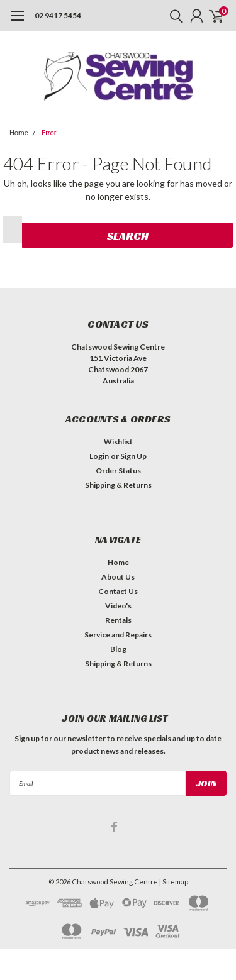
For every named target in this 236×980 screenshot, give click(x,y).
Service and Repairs (118, 635)
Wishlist (118, 442)
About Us (118, 577)
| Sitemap (174, 882)
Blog (118, 649)
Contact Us (118, 591)
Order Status (118, 471)
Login (99, 456)
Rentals (118, 620)
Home (19, 133)
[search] (173, 16)
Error (49, 133)
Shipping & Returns (118, 485)
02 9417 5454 (58, 15)
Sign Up (133, 456)
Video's (118, 606)
